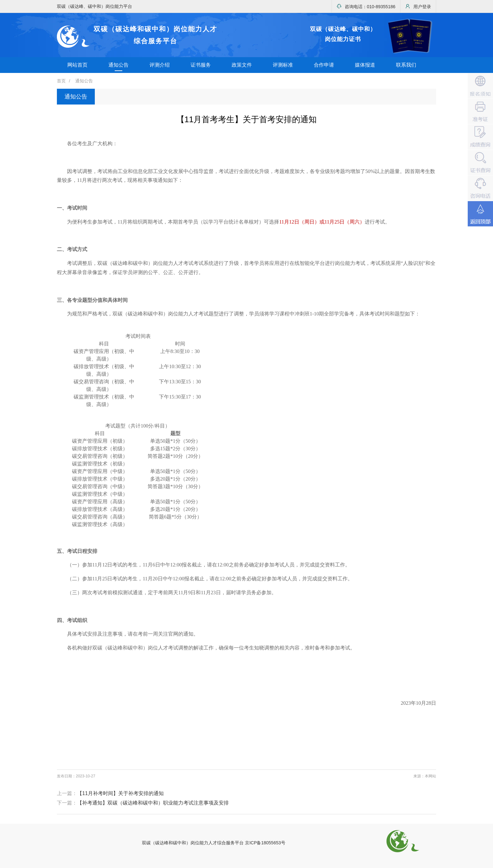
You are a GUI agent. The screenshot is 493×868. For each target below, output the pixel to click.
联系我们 (406, 65)
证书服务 (201, 65)
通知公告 (119, 65)
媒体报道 (365, 65)
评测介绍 (160, 65)
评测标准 (283, 65)
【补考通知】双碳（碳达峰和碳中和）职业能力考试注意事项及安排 (153, 803)
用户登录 (418, 6)
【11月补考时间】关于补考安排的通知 (120, 793)
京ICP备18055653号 (265, 843)
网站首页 (77, 65)
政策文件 (242, 65)
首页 (61, 81)
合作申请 (324, 65)
